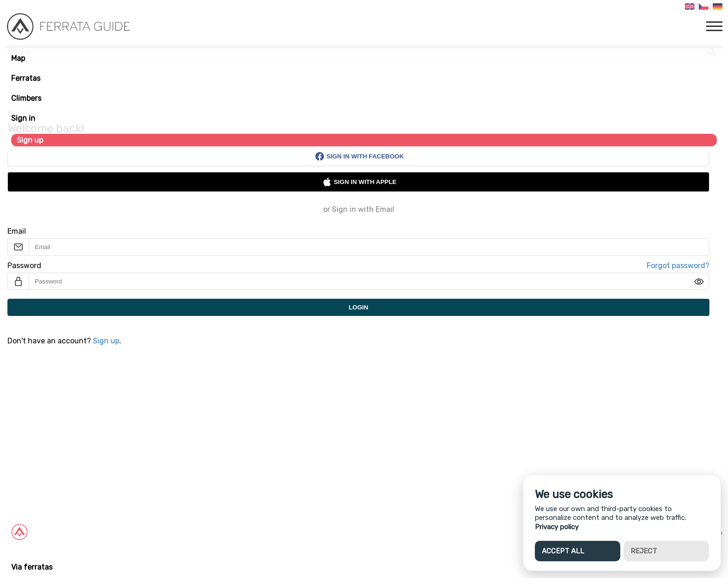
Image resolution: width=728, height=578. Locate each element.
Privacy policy (557, 527)
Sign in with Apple (359, 182)
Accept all (563, 551)
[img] (699, 282)
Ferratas (26, 78)
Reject (644, 551)
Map (18, 58)
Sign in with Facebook (359, 156)
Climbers (26, 98)
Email (17, 231)
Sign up (30, 140)
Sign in (23, 118)
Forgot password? (678, 266)
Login (358, 307)
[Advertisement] (279, 429)
